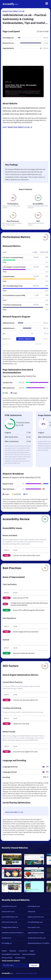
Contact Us (23, 951)
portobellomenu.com (10, 917)
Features (13, 951)
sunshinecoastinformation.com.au (14, 933)
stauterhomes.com (9, 906)
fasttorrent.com (8, 911)
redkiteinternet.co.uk (14, 11)
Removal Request (29, 954)
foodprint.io (6, 938)
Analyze (34, 965)
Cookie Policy (20, 958)
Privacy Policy (7, 958)
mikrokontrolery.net (10, 922)
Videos (4, 951)
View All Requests (25, 339)
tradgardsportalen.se (10, 927)
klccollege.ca (7, 943)
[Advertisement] (25, 59)
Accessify (10, 4)
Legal (32, 951)
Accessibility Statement (11, 954)
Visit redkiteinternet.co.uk (18, 127)
